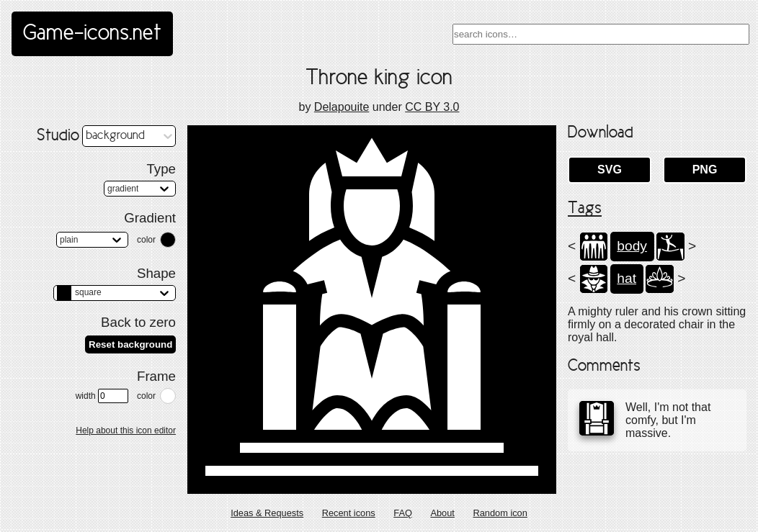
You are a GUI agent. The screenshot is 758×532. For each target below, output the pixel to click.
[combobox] (601, 34)
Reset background (130, 344)
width (102, 396)
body (632, 246)
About (442, 513)
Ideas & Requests (267, 513)
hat (627, 278)
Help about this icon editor (126, 430)
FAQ (403, 513)
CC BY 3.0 (432, 107)
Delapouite (342, 107)
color (146, 240)
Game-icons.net (92, 34)
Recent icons (349, 513)
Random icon (500, 513)
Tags (585, 209)
